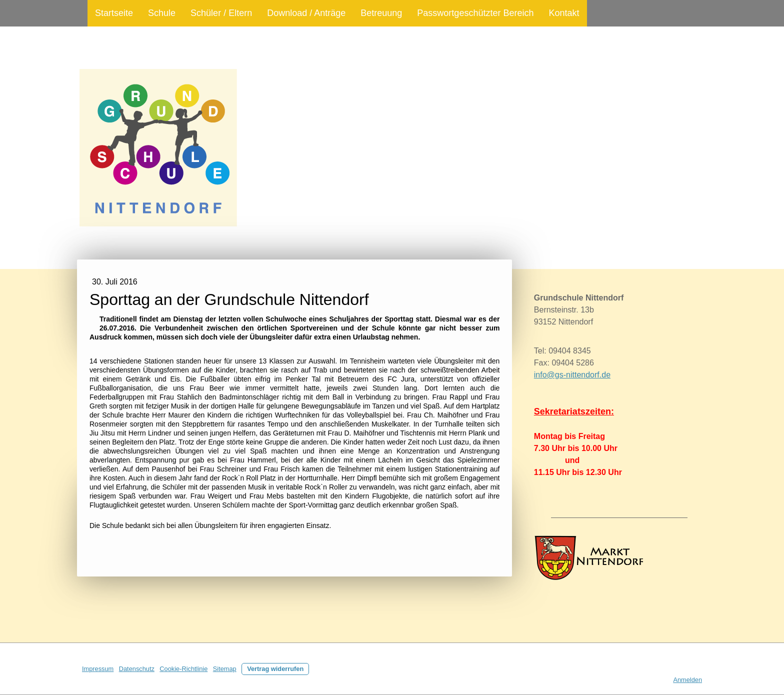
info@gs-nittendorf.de (572, 375)
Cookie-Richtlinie (183, 669)
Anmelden (687, 680)
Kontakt (564, 13)
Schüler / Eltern (221, 13)
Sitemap (225, 669)
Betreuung (381, 13)
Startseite (114, 13)
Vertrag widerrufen (275, 669)
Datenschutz (137, 669)
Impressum (98, 669)
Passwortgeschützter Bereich (475, 13)
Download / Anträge (306, 13)
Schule (162, 13)
